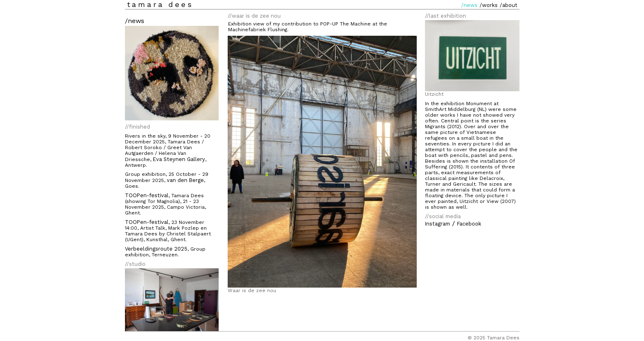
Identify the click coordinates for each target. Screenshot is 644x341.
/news (469, 5)
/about (509, 5)
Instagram (437, 224)
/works (489, 5)
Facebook (469, 224)
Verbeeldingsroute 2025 (156, 249)
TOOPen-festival (147, 195)
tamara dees (160, 5)
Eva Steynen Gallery (179, 159)
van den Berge (185, 180)
